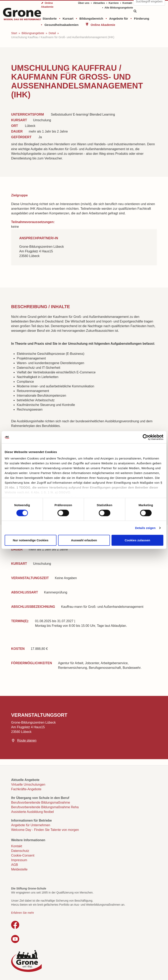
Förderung (142, 18)
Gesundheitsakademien (62, 25)
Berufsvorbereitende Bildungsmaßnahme (41, 802)
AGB (15, 865)
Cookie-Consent (23, 855)
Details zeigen (145, 528)
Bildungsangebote (33, 33)
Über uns (84, 3)
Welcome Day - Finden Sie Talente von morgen (45, 830)
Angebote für (119, 18)
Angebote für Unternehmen (31, 825)
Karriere (114, 3)
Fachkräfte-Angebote (26, 789)
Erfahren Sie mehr (23, 913)
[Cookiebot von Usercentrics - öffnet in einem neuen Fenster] (146, 437)
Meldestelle (19, 869)
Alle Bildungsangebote (119, 8)
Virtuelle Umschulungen (28, 785)
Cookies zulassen (137, 540)
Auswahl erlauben (84, 540)
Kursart (68, 18)
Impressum (19, 860)
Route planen (27, 740)
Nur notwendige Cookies (31, 540)
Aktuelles (99, 3)
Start (14, 33)
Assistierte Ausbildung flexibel (32, 812)
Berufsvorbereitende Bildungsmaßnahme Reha (45, 807)
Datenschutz (20, 851)
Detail (52, 33)
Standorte (50, 18)
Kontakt (127, 3)
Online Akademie (103, 25)
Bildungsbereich (91, 18)
